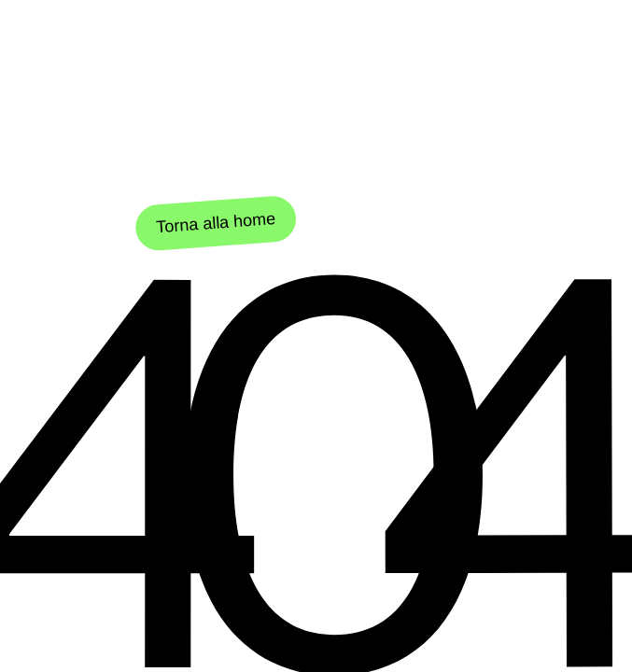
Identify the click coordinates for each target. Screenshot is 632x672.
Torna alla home (216, 225)
